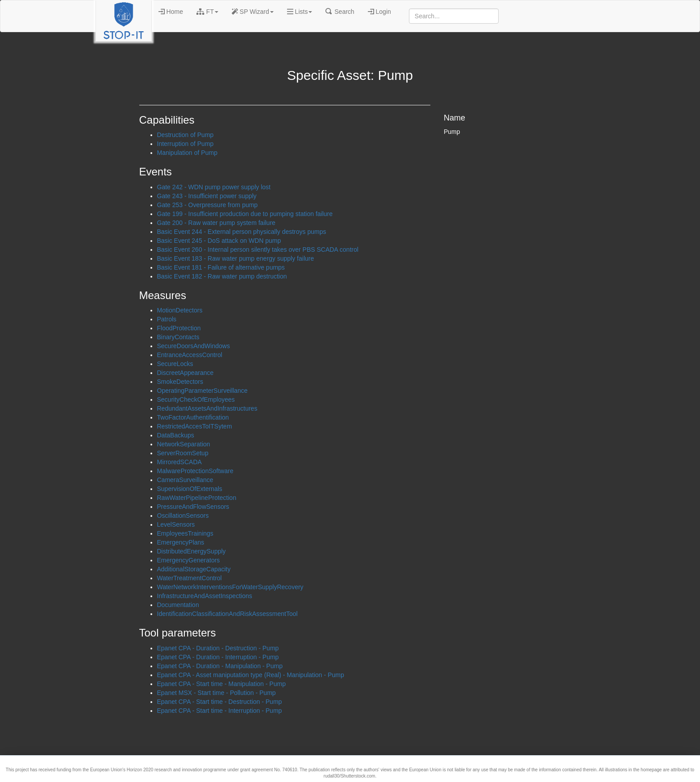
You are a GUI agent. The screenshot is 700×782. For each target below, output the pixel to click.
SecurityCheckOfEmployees (196, 399)
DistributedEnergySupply (192, 551)
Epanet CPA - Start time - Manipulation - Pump (221, 684)
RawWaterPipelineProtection (197, 498)
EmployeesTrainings (185, 533)
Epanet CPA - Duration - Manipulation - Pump (220, 666)
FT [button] (207, 12)
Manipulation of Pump (187, 153)
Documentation (178, 605)
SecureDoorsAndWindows (194, 346)
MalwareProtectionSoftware (195, 471)
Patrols (167, 319)
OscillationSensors (183, 516)
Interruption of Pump (185, 144)
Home (171, 12)
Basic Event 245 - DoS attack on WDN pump (219, 241)
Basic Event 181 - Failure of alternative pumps (221, 267)
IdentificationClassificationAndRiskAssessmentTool (227, 614)
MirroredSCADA (179, 462)
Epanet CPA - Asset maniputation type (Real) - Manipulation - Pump (251, 675)
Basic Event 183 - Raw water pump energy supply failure (236, 258)
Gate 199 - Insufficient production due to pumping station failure (245, 214)
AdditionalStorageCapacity (194, 569)
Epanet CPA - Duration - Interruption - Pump (218, 657)
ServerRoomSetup (183, 453)
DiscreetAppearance (185, 373)
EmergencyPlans (181, 542)
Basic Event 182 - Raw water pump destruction (222, 276)
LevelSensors (176, 524)
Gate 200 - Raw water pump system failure (216, 223)
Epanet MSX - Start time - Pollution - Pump (217, 693)
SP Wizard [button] (253, 12)
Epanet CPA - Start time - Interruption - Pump (220, 711)
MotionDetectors (180, 310)
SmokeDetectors (180, 382)
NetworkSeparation (184, 444)
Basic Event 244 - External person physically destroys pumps (242, 232)
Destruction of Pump (185, 135)
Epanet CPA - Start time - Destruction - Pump (220, 702)
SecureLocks (175, 364)
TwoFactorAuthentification (193, 417)
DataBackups (176, 435)
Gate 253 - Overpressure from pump (208, 205)
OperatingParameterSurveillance (202, 391)
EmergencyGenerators (189, 560)
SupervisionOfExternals (190, 489)
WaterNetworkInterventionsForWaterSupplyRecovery (230, 587)
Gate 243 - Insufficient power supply (207, 196)
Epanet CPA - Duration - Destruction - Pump (218, 648)
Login (379, 12)
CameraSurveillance (185, 480)
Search (340, 12)
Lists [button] (300, 12)
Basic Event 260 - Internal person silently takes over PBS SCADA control (258, 250)
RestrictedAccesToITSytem (195, 426)
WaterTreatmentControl (190, 578)
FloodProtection (179, 328)
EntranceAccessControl (190, 355)
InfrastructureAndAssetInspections (205, 596)
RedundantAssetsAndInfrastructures (207, 408)
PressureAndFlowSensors (193, 507)
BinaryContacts (178, 337)
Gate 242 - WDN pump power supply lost (214, 187)
